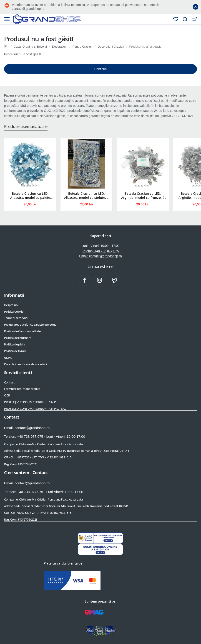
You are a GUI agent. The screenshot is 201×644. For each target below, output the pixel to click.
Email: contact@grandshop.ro (100, 256)
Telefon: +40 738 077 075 (101, 251)
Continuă (100, 69)
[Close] (196, 7)
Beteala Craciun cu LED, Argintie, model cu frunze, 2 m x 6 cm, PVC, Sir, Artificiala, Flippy (143, 196)
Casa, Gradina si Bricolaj (30, 47)
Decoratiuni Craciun (111, 47)
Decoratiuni (60, 47)
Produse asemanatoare (26, 126)
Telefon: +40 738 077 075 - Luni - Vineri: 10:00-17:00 (45, 436)
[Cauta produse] (183, 19)
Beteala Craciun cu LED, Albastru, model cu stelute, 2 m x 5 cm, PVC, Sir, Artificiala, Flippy (87, 196)
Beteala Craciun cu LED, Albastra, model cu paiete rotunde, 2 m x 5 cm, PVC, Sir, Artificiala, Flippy (30, 196)
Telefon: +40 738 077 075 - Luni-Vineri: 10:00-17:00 (44, 492)
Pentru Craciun (83, 47)
